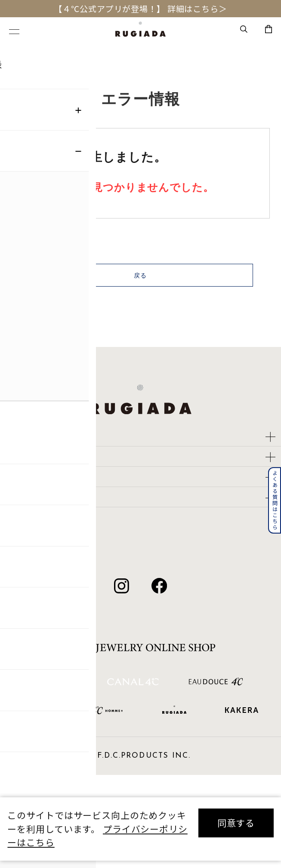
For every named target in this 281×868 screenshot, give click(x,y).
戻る (141, 283)
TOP (16, 52)
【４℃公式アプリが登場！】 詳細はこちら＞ (140, 9)
